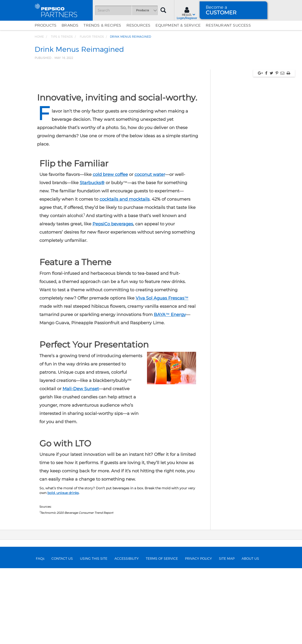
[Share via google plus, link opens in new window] (260, 149)
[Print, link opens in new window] (288, 149)
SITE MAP (227, 634)
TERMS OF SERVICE (162, 634)
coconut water (150, 250)
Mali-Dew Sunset (81, 464)
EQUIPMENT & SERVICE (178, 25)
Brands (70, 25)
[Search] (126, 10)
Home (39, 37)
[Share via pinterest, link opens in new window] (277, 149)
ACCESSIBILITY (127, 634)
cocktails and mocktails (125, 275)
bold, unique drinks (63, 568)
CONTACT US (62, 634)
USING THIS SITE (94, 634)
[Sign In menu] (187, 13)
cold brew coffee (110, 250)
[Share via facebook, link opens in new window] (266, 149)
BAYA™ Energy (170, 390)
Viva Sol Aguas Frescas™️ (162, 374)
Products (46, 25)
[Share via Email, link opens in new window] (282, 149)
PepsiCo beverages (113, 300)
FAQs (40, 634)
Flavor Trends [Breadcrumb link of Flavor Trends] (92, 37)
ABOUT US (250, 634)
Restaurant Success (228, 25)
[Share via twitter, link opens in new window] (271, 149)
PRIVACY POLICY (198, 634)
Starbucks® (92, 259)
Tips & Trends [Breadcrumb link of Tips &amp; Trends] (62, 37)
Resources (138, 25)
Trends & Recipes (102, 25)
